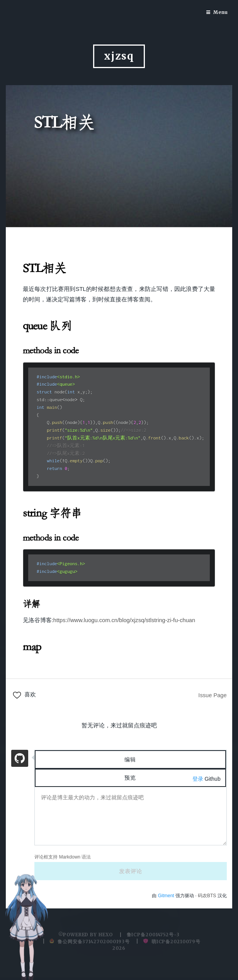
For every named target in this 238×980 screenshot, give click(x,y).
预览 (130, 778)
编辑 (130, 759)
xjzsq (119, 56)
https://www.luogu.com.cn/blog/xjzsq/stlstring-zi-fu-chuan (124, 620)
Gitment (167, 896)
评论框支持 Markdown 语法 (63, 857)
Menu (221, 12)
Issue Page (212, 695)
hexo (106, 935)
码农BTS (207, 896)
